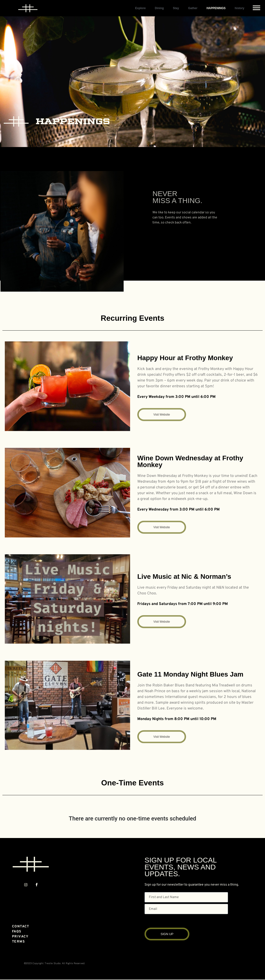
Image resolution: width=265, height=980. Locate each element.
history (240, 8)
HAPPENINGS (216, 8)
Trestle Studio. (53, 963)
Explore (140, 8)
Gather (193, 8)
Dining (159, 8)
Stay (176, 8)
